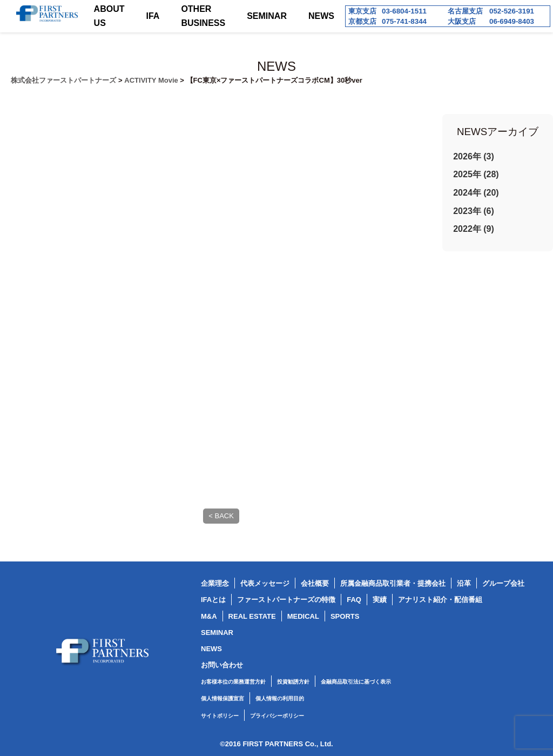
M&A (209, 616)
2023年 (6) (474, 211)
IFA (153, 16)
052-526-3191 (512, 11)
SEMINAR (267, 16)
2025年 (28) (476, 174)
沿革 (464, 583)
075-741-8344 (404, 21)
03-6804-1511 (404, 11)
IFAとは (213, 600)
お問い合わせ (222, 665)
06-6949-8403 (512, 21)
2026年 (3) (474, 156)
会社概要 (315, 583)
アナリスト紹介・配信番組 (440, 600)
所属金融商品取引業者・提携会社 (393, 583)
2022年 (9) (474, 229)
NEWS (321, 16)
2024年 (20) (476, 193)
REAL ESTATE (252, 616)
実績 (380, 600)
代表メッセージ (265, 583)
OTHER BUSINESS (203, 16)
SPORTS (345, 616)
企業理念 (215, 583)
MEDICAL (303, 616)
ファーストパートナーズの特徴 (286, 600)
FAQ (354, 600)
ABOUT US (109, 16)
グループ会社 (503, 583)
